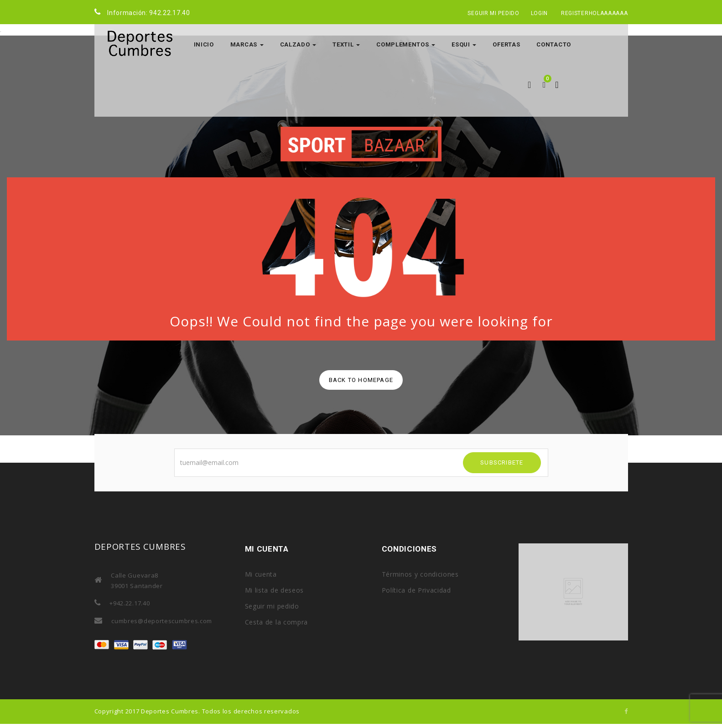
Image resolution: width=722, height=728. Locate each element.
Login (540, 13)
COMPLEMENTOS (406, 44)
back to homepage (361, 380)
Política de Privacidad (416, 590)
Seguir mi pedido (493, 13)
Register (575, 13)
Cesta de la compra (277, 622)
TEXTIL (346, 44)
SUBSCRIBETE (502, 462)
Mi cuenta (261, 574)
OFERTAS (506, 44)
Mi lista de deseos (275, 590)
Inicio (204, 44)
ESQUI (464, 44)
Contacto (554, 44)
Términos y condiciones (420, 574)
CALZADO (298, 44)
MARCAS (247, 44)
